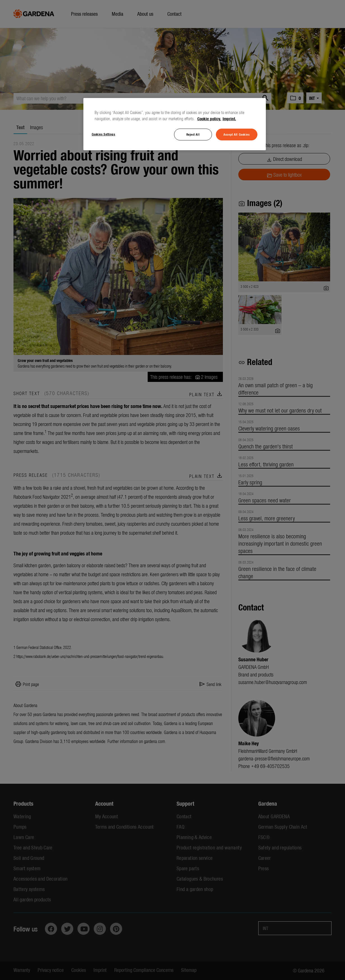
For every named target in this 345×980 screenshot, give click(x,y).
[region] (175, 124)
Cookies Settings (104, 134)
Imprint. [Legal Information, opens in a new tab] (229, 118)
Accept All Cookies (237, 134)
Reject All (193, 134)
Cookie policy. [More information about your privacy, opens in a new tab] (209, 118)
